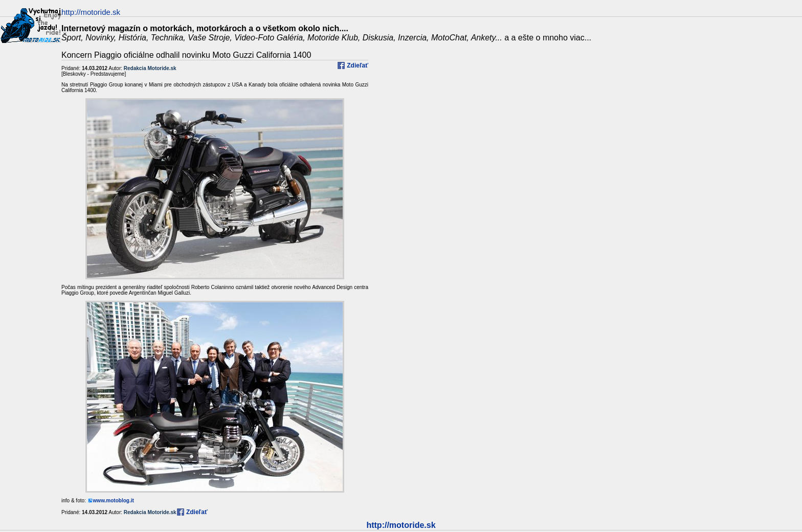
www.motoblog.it (114, 501)
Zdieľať (357, 65)
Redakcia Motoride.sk (150, 68)
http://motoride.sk (401, 525)
